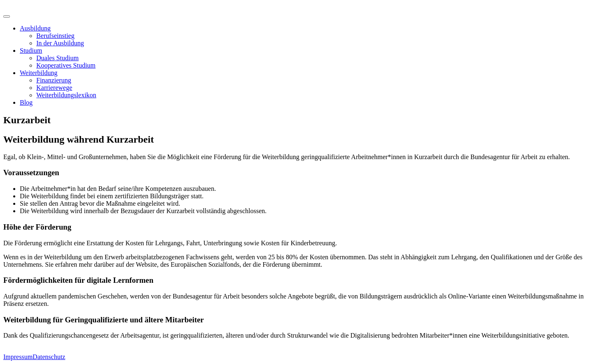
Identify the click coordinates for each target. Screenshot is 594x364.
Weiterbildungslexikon (66, 95)
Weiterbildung (39, 73)
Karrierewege (54, 88)
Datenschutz (49, 357)
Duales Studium (58, 58)
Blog (26, 102)
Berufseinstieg (55, 36)
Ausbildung (35, 28)
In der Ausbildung (60, 43)
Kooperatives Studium (66, 65)
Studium (31, 50)
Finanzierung (54, 80)
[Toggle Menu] (7, 16)
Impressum (18, 357)
